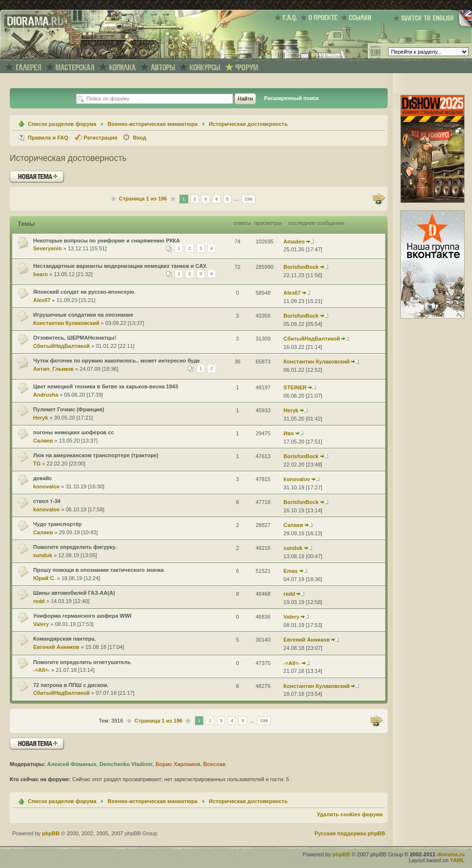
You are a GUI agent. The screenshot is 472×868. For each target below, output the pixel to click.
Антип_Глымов (53, 369)
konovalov (46, 486)
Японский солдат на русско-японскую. (84, 292)
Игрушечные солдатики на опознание (83, 315)
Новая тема (37, 177)
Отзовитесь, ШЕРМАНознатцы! (75, 338)
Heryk (41, 418)
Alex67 (42, 300)
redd (39, 601)
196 (248, 199)
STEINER (295, 387)
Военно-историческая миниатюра (153, 124)
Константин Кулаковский (66, 323)
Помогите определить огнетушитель (82, 662)
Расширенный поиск (291, 98)
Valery (41, 624)
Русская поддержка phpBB (350, 833)
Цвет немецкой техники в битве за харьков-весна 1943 (106, 386)
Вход (140, 138)
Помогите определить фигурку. (75, 547)
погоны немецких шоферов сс (74, 432)
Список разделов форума (62, 124)
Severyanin (48, 248)
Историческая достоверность (248, 124)
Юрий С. (44, 578)
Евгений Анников (56, 647)
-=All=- (41, 670)
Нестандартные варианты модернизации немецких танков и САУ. (120, 266)
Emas (290, 571)
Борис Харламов (178, 764)
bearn (40, 274)
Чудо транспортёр (57, 524)
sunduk (43, 555)
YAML (457, 860)
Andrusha (46, 395)
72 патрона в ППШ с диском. (71, 685)
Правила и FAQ (48, 138)
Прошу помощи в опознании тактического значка (98, 570)
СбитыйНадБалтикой (61, 346)
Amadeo (294, 242)
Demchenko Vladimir (126, 764)
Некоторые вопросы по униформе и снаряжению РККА (107, 241)
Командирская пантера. (65, 639)
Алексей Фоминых (71, 764)
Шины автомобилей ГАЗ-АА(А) (74, 593)
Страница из (143, 199)
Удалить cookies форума (350, 814)
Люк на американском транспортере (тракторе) (96, 455)
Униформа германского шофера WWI (82, 616)
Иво (288, 433)
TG (37, 464)
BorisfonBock (301, 267)
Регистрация (101, 138)
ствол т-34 (47, 501)
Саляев (43, 441)
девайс (43, 478)
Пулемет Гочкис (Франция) (69, 409)
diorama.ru (451, 854)
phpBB (51, 833)
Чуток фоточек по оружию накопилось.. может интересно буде (117, 361)
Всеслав (215, 764)
